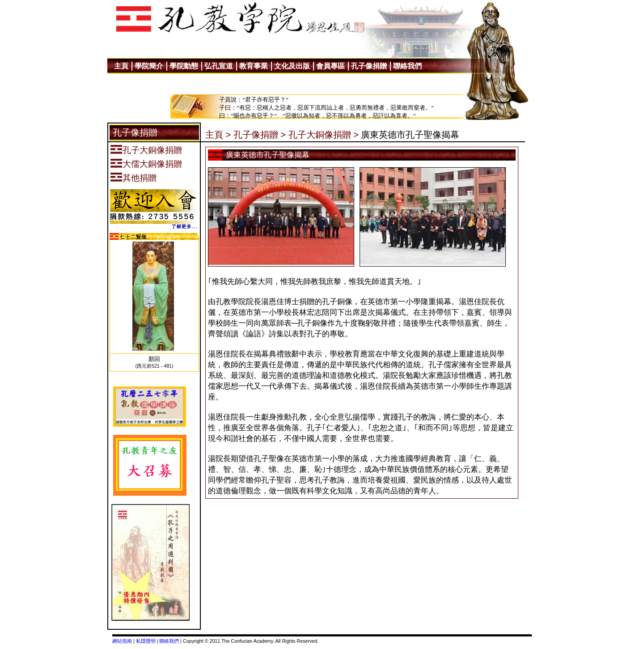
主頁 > (218, 135)
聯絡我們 (169, 641)
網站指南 (122, 641)
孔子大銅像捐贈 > (324, 135)
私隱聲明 (146, 641)
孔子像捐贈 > (260, 135)
